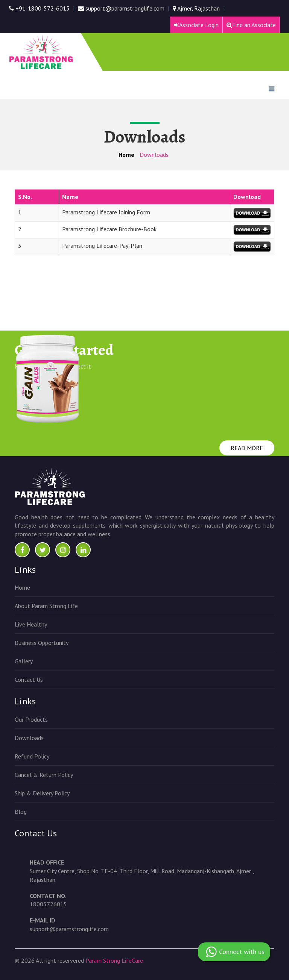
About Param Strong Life (46, 606)
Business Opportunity (42, 643)
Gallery (24, 661)
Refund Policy (32, 756)
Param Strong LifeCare (114, 960)
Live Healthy (31, 624)
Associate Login (196, 25)
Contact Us (29, 680)
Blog (21, 812)
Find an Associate (251, 25)
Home (126, 155)
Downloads (29, 738)
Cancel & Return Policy (44, 775)
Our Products (31, 719)
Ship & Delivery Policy (42, 793)
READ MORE (247, 448)
